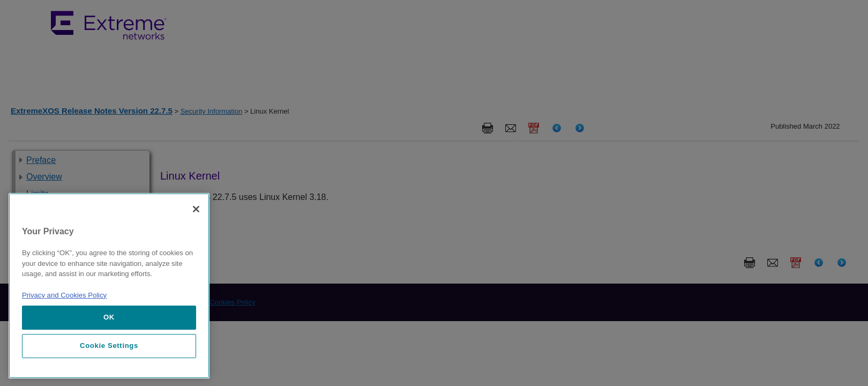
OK (109, 317)
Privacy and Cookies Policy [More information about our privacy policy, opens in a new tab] (64, 295)
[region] (109, 286)
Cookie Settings (109, 346)
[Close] (196, 209)
